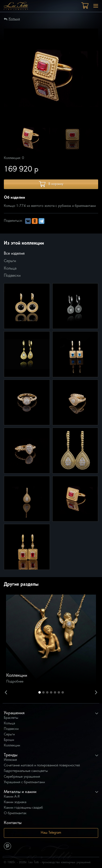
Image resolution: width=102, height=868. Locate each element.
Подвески (12, 276)
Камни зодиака (15, 802)
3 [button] (47, 692)
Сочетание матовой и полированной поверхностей (42, 766)
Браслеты (11, 718)
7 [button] (63, 692)
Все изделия (14, 254)
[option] (30, 138)
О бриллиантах (15, 813)
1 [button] (40, 692)
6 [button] (59, 692)
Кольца (14, 19)
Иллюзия (10, 760)
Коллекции (12, 746)
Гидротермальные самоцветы (26, 771)
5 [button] (55, 692)
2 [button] (43, 692)
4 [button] (51, 692)
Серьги (10, 261)
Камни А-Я (12, 797)
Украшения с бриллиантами (24, 782)
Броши (9, 740)
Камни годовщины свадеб (23, 808)
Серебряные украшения (22, 777)
